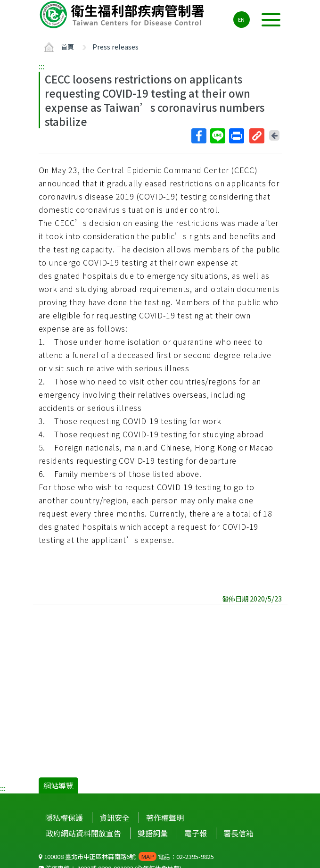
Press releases (115, 46)
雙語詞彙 (153, 833)
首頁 (67, 46)
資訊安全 (115, 818)
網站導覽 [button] (58, 785)
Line (217, 136)
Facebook (198, 136)
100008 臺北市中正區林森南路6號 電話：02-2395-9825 (126, 856)
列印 (236, 136)
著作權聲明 (165, 818)
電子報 (196, 833)
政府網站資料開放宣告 (83, 833)
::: (41, 66)
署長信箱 (238, 833)
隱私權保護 (64, 818)
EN (241, 19)
